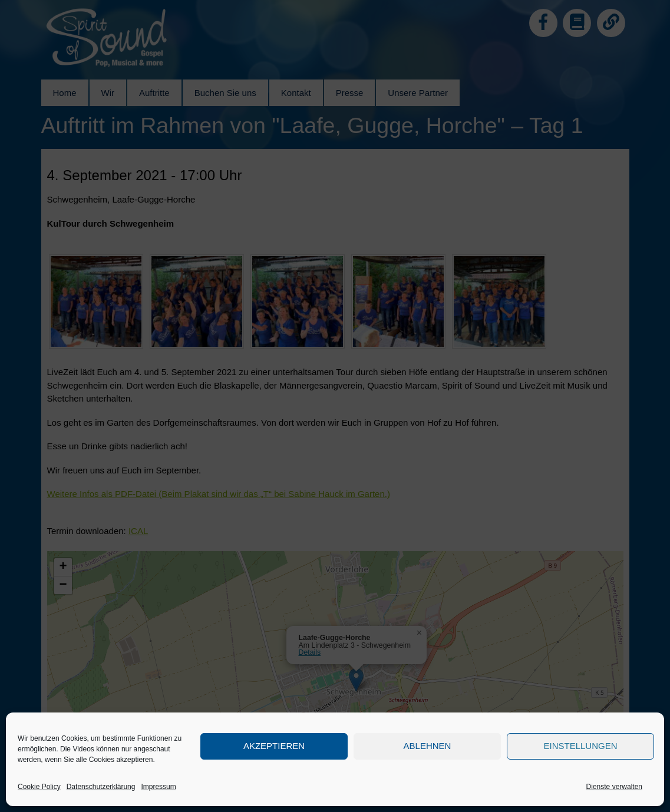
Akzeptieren (274, 746)
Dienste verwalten (614, 787)
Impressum (158, 787)
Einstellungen (580, 746)
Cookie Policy (39, 787)
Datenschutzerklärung (101, 787)
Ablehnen (428, 746)
